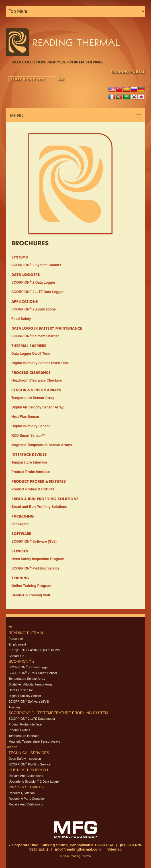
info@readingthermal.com (78, 849)
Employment (17, 644)
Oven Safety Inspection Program (38, 559)
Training (14, 707)
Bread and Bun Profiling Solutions (39, 507)
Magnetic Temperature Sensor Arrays (42, 445)
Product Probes (19, 730)
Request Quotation (22, 793)
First (9, 627)
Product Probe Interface (31, 472)
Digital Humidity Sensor (31, 426)
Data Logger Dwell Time (31, 354)
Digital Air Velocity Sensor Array (37, 407)
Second (12, 747)
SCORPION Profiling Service (35, 568)
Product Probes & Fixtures (33, 489)
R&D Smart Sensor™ (28, 436)
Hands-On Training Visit (31, 595)
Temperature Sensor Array (33, 398)
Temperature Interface (29, 462)
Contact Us (16, 656)
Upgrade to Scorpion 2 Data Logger (34, 781)
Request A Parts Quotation (27, 799)
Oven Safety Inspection (25, 759)
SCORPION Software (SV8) (34, 542)
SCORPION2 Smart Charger (35, 336)
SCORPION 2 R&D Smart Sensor (33, 673)
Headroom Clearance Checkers (37, 380)
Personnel (16, 639)
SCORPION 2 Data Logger (33, 282)
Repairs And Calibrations (26, 776)
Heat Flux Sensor (25, 417)
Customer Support (28, 770)
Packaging (20, 524)
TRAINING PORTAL (128, 72)
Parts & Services (26, 787)
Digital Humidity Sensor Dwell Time (40, 363)
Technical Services (29, 753)
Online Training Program (31, 586)
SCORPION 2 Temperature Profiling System (58, 713)
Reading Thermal (26, 633)
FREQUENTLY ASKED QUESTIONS (34, 650)
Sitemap (115, 849)
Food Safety (21, 319)
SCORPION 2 (22, 661)
